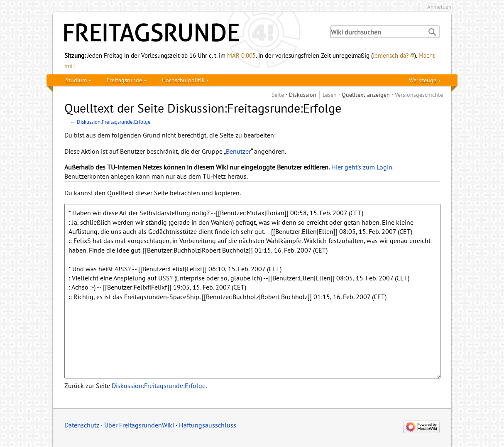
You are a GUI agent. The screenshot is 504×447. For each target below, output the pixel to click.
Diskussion (303, 95)
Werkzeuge (423, 80)
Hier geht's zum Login (362, 167)
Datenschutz (82, 425)
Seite (278, 95)
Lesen (330, 95)
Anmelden (439, 7)
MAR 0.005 (241, 55)
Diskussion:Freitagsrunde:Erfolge (114, 122)
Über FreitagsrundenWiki (139, 425)
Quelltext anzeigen (366, 95)
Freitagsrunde (124, 80)
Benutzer (238, 151)
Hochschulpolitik (183, 80)
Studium (76, 80)
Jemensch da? (391, 55)
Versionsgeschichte (419, 95)
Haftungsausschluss (208, 425)
